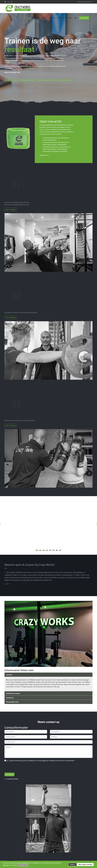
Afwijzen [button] (72, 865)
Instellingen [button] (23, 865)
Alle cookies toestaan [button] (85, 865)
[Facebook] (5, 2)
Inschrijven (84, 18)
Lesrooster (36, 18)
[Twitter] (8, 2)
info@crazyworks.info (86, 2)
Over (54, 18)
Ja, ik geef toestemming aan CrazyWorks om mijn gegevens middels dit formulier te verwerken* (41, 761)
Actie (49, 18)
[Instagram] (11, 2)
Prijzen (43, 18)
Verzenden (9, 774)
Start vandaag (11, 210)
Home (29, 18)
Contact (69, 18)
